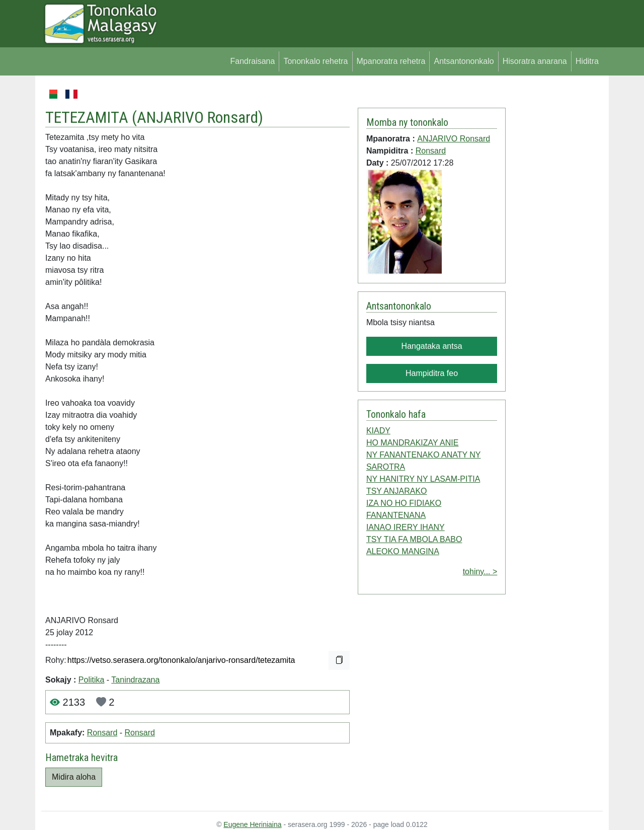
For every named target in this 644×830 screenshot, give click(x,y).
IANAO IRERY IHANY (406, 527)
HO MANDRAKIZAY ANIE (412, 443)
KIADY (378, 431)
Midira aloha (74, 777)
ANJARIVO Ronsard (197, 117)
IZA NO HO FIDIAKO (404, 503)
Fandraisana (252, 61)
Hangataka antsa (432, 346)
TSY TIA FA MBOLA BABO (414, 539)
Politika (92, 680)
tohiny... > (480, 572)
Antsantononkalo (464, 61)
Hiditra (587, 61)
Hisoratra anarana (535, 61)
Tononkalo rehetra (315, 61)
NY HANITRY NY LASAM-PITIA (423, 479)
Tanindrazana (135, 680)
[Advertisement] (554, 239)
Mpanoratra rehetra (391, 61)
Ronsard (102, 733)
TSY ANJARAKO (397, 491)
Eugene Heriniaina (252, 824)
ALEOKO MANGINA (403, 551)
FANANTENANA (396, 515)
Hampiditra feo (432, 373)
